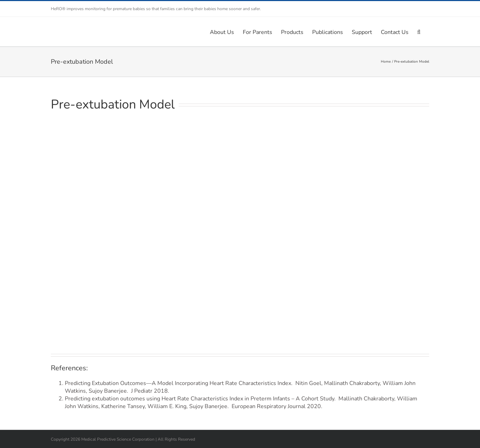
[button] (419, 31)
